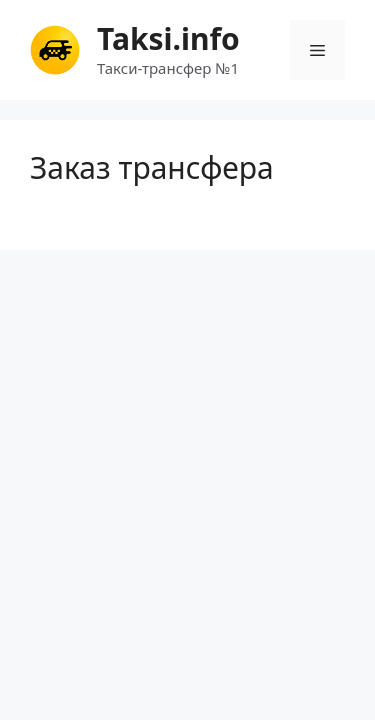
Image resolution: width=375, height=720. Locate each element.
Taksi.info (168, 38)
